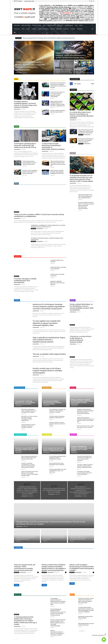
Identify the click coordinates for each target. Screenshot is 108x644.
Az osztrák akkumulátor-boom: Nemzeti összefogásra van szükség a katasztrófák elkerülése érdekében (82, 115)
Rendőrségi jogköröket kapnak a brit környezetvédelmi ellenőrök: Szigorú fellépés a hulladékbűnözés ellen (54, 449)
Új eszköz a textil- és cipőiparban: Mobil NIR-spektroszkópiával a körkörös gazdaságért (30, 172)
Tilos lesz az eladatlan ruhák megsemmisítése (49, 354)
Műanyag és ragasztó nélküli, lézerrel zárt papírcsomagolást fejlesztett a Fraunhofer (26, 449)
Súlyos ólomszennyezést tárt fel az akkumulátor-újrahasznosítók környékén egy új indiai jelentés (86, 131)
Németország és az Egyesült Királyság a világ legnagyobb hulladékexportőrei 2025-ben (57, 172)
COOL (15, 99)
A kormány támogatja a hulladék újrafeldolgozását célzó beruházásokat (25, 281)
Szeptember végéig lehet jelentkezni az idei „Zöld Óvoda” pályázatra (57, 283)
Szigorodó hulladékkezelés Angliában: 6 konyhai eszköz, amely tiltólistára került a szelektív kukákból (81, 449)
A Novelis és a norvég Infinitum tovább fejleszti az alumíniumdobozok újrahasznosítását (81, 339)
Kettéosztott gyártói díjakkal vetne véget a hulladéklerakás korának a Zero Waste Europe (58, 471)
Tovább (17, 585)
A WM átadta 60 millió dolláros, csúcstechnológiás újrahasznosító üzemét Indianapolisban (84, 473)
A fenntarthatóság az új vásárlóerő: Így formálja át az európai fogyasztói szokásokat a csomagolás (57, 411)
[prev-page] (15, 121)
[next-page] (17, 121)
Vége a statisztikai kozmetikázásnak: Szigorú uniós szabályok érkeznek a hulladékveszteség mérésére (49, 340)
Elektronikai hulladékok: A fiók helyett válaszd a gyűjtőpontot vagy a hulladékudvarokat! (85, 196)
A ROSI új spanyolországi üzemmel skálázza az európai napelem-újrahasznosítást (29, 163)
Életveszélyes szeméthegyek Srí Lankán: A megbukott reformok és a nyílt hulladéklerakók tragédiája (29, 411)
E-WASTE (72, 173)
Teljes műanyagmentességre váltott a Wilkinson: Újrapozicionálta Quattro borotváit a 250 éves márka (29, 458)
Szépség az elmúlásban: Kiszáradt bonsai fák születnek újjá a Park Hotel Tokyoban (57, 424)
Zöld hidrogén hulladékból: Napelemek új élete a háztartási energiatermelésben (52, 402)
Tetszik (93, 84)
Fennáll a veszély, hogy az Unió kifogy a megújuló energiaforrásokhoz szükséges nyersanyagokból (47, 371)
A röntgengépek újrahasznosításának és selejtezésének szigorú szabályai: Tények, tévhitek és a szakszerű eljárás (58, 601)
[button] (92, 29)
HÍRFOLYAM (18, 60)
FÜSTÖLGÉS (27, 484)
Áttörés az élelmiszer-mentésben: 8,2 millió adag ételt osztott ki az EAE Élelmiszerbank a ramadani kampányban (82, 402)
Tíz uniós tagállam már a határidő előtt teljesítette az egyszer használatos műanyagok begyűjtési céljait (46, 323)
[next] (92, 38)
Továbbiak (82, 631)
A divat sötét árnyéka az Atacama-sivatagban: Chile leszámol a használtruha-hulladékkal (28, 426)
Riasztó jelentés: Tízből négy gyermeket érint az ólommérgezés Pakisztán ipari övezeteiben (25, 402)
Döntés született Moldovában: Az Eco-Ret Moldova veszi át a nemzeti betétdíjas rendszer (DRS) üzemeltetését (82, 307)
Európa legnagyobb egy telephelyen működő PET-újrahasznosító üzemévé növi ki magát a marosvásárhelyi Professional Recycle (58, 612)
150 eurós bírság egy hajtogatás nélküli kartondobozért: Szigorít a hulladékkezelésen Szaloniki (57, 458)
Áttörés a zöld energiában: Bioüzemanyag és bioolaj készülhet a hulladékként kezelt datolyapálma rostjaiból (82, 568)
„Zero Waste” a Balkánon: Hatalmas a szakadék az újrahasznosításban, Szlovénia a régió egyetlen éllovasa (85, 466)
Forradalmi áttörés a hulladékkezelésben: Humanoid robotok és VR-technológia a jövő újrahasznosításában (25, 104)
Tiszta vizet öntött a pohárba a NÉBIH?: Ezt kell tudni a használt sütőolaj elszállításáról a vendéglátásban (49, 38)
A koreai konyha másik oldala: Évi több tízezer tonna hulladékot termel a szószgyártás (86, 140)
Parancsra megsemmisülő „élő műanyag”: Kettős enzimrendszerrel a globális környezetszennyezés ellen (25, 568)
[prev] (89, 38)
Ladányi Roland (17, 109)
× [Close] (105, 634)
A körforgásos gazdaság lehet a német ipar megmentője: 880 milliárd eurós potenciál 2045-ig (25, 145)
